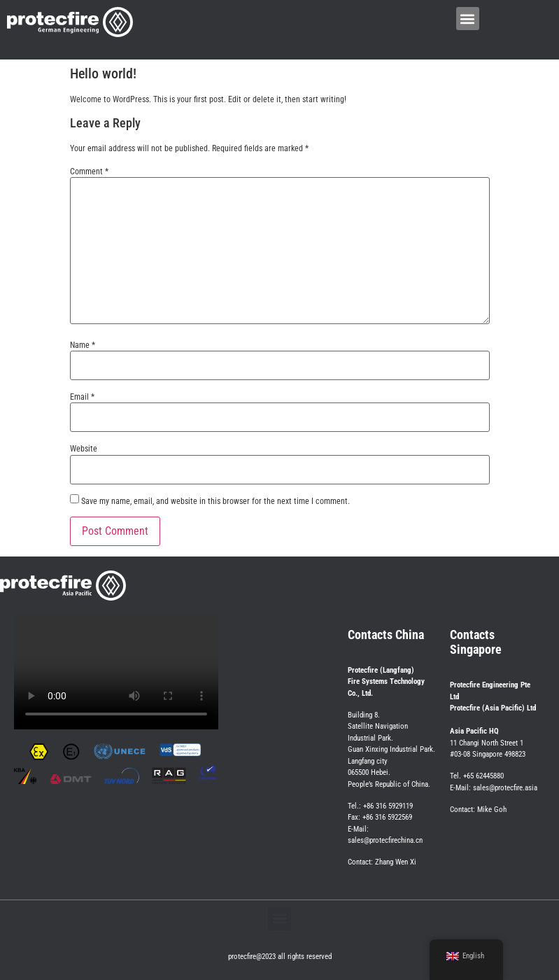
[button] (468, 19)
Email (82, 397)
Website (84, 449)
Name (83, 345)
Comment (89, 171)
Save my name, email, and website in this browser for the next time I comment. (215, 501)
